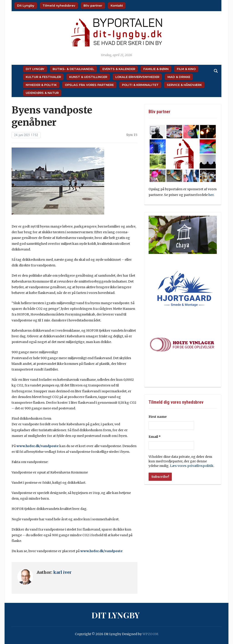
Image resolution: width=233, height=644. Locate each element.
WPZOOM (150, 634)
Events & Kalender (119, 69)
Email (155, 437)
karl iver (62, 572)
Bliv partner (93, 5)
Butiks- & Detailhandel (73, 69)
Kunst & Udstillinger (88, 77)
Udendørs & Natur (42, 93)
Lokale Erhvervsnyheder (137, 77)
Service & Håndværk (184, 85)
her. (212, 195)
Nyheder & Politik (41, 85)
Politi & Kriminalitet (140, 85)
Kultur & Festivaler (43, 77)
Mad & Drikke (179, 77)
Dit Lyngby (26, 5)
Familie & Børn (156, 69)
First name (158, 417)
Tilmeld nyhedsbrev (59, 5)
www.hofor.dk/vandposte (38, 446)
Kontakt (117, 5)
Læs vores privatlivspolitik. (191, 466)
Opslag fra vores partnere (89, 85)
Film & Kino (186, 69)
